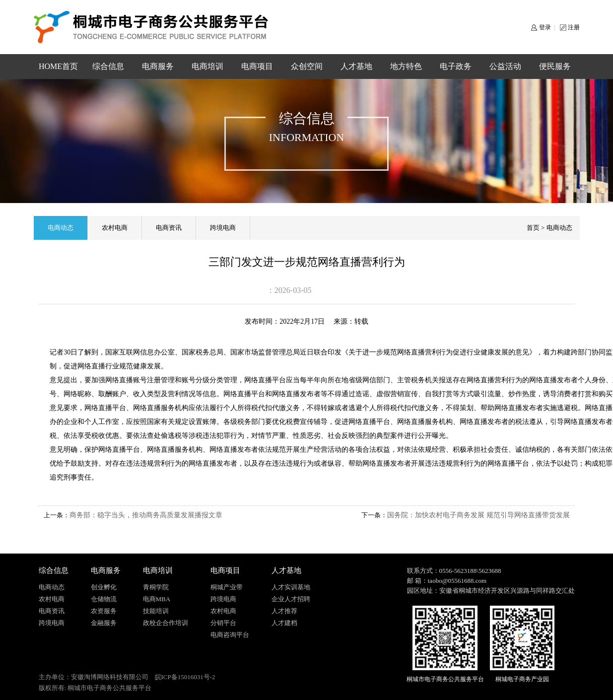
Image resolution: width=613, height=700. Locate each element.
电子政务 (456, 66)
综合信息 (108, 66)
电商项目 (257, 66)
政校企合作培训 (166, 623)
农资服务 (104, 611)
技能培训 (156, 611)
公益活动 (505, 66)
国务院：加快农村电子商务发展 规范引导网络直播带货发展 (478, 515)
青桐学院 (156, 587)
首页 (533, 228)
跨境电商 (223, 228)
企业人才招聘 (291, 599)
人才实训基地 (291, 587)
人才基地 (356, 66)
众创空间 (307, 66)
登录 (545, 27)
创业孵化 (104, 587)
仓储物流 (104, 599)
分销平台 (223, 623)
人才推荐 (284, 611)
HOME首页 (58, 66)
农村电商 (115, 228)
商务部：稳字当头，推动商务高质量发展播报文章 (146, 515)
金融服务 (104, 623)
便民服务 (555, 66)
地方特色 (406, 66)
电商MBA (157, 599)
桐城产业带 (227, 587)
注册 (574, 27)
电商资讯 (169, 228)
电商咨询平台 (230, 635)
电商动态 (61, 228)
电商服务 (158, 66)
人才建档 (284, 623)
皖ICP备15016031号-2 (185, 677)
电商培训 (207, 66)
